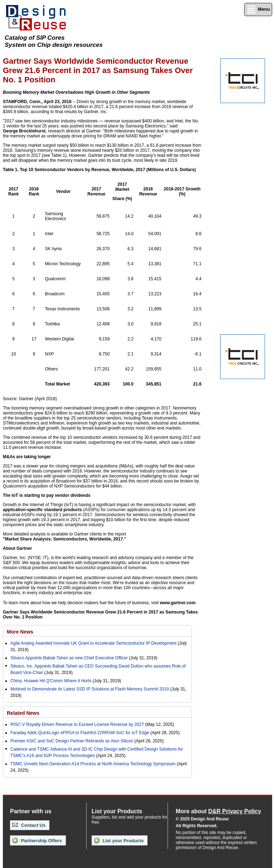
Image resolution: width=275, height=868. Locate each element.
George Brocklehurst (24, 131)
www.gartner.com (178, 603)
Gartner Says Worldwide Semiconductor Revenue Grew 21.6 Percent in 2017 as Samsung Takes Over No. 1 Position (100, 615)
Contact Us (29, 825)
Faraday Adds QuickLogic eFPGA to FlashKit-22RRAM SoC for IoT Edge (80, 733)
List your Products (119, 840)
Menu (258, 9)
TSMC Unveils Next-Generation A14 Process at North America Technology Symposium (93, 764)
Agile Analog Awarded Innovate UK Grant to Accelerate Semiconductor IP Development (93, 643)
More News (20, 632)
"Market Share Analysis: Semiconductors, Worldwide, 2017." (64, 539)
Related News (23, 713)
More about (218, 811)
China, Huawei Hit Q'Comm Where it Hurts (52, 681)
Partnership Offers (37, 840)
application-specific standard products (42, 510)
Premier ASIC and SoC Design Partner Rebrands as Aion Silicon (72, 741)
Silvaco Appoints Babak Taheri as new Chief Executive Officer (69, 658)
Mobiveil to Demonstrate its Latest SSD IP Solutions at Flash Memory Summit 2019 (90, 689)
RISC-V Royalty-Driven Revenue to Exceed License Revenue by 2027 (77, 724)
